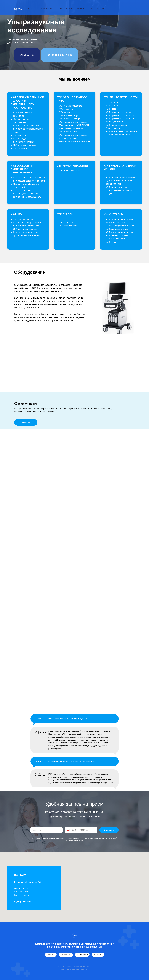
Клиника (33, 9)
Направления (66, 9)
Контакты (82, 9)
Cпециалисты (48, 9)
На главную (97, 9)
